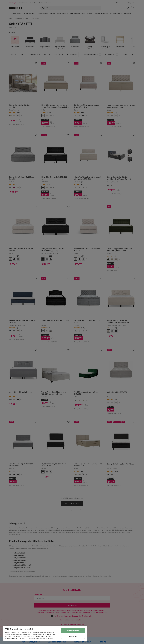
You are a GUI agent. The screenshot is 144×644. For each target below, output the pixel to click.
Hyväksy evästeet (73, 630)
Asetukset (73, 636)
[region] (45, 633)
